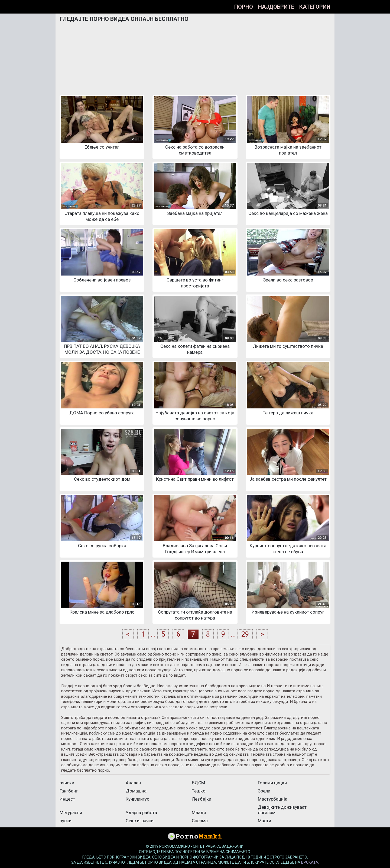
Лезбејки (201, 799)
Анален (133, 783)
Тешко (199, 791)
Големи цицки (272, 783)
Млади (199, 813)
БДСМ (198, 783)
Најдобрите (276, 7)
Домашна (136, 791)
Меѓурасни (71, 813)
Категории (315, 7)
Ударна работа (141, 813)
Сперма (200, 821)
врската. (310, 862)
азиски (67, 783)
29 (245, 634)
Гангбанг (69, 791)
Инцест (67, 799)
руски (66, 821)
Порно (244, 7)
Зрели (264, 791)
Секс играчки (140, 821)
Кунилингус (137, 799)
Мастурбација (273, 799)
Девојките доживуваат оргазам (282, 810)
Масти (264, 821)
